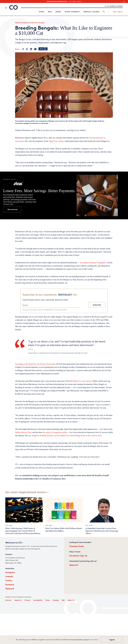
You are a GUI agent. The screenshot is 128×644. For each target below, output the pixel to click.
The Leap (9, 525)
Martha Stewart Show (23, 432)
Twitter (9, 580)
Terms (48, 600)
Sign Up (120, 12)
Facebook (10, 584)
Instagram (10, 572)
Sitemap (56, 600)
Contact (8, 600)
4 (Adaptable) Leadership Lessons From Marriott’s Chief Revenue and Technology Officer (102, 531)
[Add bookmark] (43, 49)
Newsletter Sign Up (78, 556)
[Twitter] (27, 49)
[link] (104, 12)
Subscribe (97, 305)
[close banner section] (124, 2)
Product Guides (91, 12)
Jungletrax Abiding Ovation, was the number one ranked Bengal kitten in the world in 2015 (66, 436)
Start (42, 12)
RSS (63, 600)
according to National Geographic (93, 263)
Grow (58, 12)
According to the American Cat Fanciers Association (35, 364)
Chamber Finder (77, 546)
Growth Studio (38, 22)
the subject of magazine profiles (55, 432)
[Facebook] (23, 49)
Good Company (72, 12)
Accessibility (38, 600)
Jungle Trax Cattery (56, 141)
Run (50, 12)
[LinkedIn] (31, 49)
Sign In (115, 12)
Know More (94, 640)
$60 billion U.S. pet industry (81, 381)
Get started (12, 209)
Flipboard (10, 589)
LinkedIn (9, 576)
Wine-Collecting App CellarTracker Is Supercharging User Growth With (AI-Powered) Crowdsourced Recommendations (23, 531)
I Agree (112, 640)
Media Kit (74, 565)
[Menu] (6, 8)
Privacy (27, 600)
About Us (18, 600)
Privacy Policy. (48, 310)
